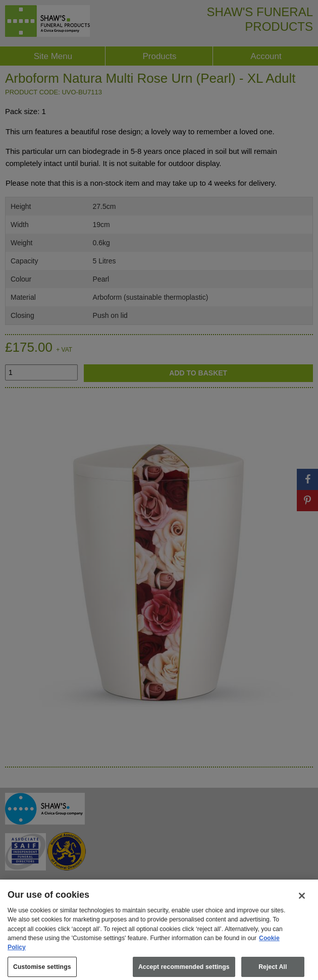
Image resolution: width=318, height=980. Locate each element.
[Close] (302, 902)
